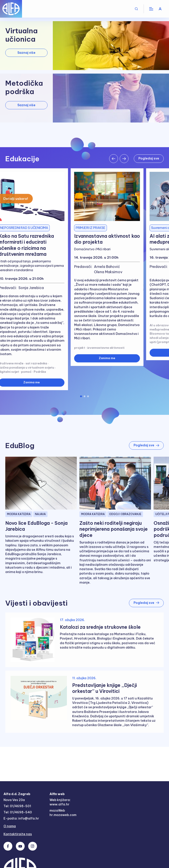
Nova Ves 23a (14, 800)
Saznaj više (26, 53)
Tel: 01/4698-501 (17, 807)
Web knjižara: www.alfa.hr (60, 802)
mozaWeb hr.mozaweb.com (64, 813)
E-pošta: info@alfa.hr (21, 819)
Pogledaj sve (149, 158)
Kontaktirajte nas (18, 835)
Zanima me (107, 358)
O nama (10, 827)
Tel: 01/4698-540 (18, 813)
